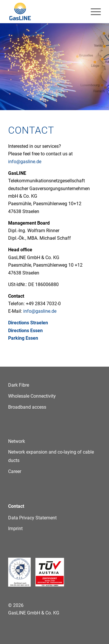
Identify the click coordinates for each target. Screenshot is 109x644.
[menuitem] (93, 12)
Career (15, 471)
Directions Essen (25, 331)
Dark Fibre (19, 385)
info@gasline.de (25, 162)
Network (17, 441)
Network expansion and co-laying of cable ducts (51, 456)
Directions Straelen (28, 323)
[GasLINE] (45, 12)
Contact (16, 506)
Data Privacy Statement (32, 518)
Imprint (15, 529)
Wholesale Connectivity (32, 396)
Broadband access (27, 407)
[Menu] (93, 12)
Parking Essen (23, 338)
